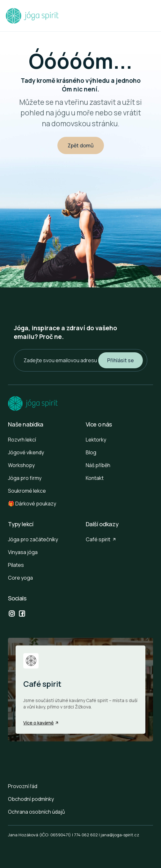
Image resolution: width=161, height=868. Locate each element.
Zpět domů (81, 145)
